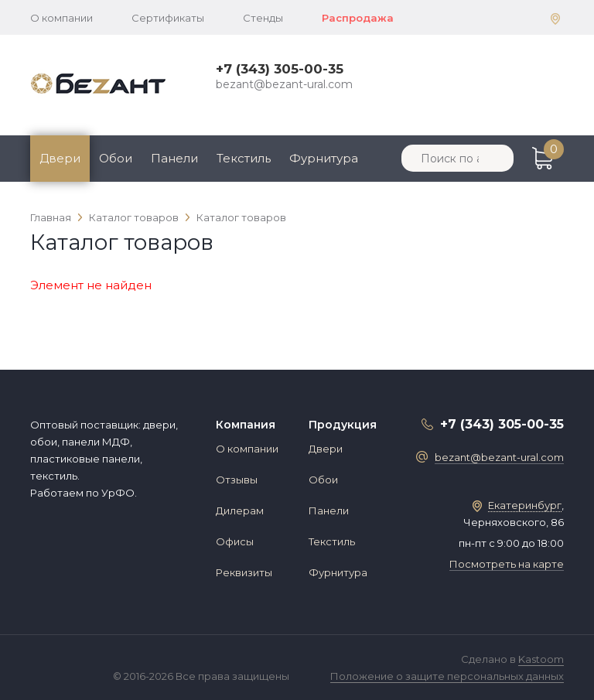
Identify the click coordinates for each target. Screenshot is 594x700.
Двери (60, 158)
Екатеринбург (525, 505)
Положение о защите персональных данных (447, 676)
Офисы (235, 541)
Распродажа (358, 18)
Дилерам (240, 510)
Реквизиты (244, 572)
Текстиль (244, 158)
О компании (61, 18)
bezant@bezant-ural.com (284, 84)
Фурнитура (324, 158)
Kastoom (541, 659)
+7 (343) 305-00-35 (280, 69)
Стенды (263, 18)
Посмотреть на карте (507, 564)
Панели (174, 158)
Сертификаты (168, 18)
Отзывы (237, 480)
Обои (116, 158)
